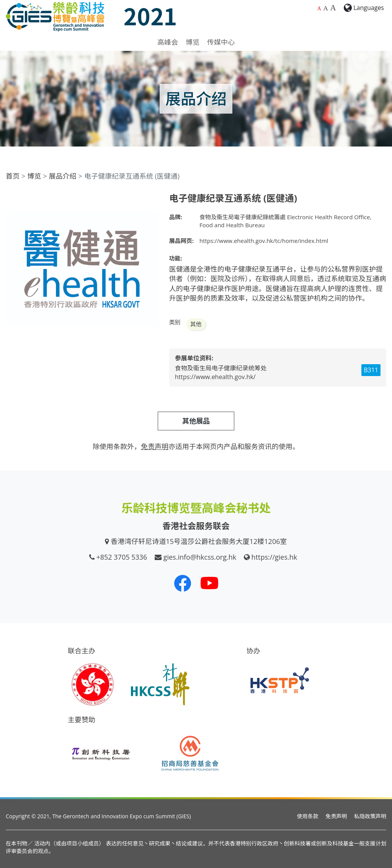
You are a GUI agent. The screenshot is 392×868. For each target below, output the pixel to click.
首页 (13, 176)
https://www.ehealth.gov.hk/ (215, 377)
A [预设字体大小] (319, 9)
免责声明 (336, 816)
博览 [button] (193, 42)
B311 (371, 370)
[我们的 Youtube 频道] (209, 583)
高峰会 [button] (168, 42)
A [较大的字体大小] (326, 8)
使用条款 (308, 816)
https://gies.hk (274, 557)
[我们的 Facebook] (183, 583)
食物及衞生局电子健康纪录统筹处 (221, 368)
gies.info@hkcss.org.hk (200, 557)
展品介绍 (63, 176)
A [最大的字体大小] (333, 8)
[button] (151, 200)
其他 (196, 324)
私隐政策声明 (370, 816)
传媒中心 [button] (221, 42)
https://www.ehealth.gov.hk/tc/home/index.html (264, 241)
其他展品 (196, 421)
